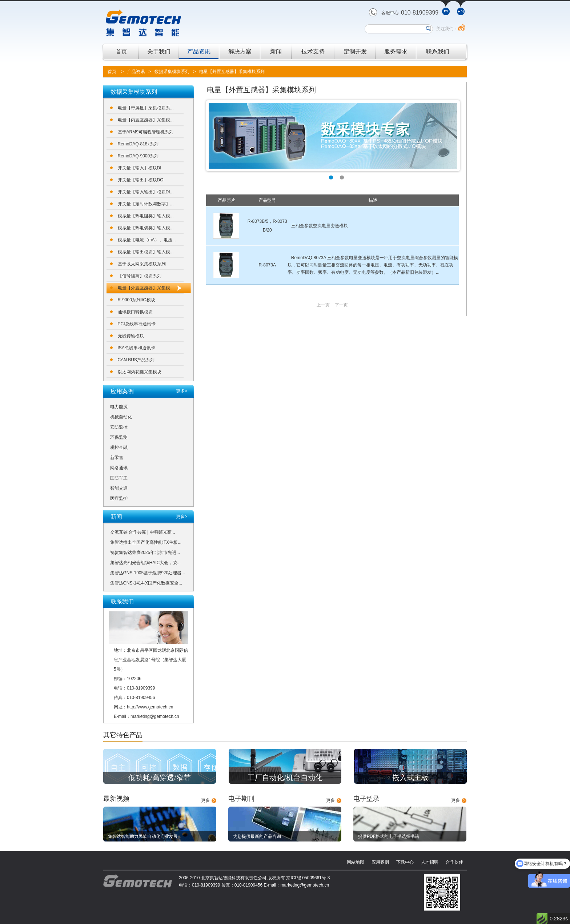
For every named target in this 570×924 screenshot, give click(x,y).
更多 (205, 800)
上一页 (323, 305)
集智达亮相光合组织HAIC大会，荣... (146, 563)
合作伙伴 (454, 862)
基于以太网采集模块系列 (142, 264)
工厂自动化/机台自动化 (285, 778)
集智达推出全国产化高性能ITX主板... (146, 542)
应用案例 (380, 862)
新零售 (117, 458)
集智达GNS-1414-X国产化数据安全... (146, 583)
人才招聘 (430, 862)
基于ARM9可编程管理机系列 (146, 132)
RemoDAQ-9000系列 (138, 156)
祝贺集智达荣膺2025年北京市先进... (145, 553)
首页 (121, 51)
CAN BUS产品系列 (136, 360)
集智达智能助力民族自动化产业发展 (143, 836)
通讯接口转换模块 (135, 312)
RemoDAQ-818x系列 (138, 144)
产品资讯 (199, 51)
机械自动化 (121, 417)
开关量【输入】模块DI (140, 168)
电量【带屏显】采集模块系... (146, 108)
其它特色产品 (123, 735)
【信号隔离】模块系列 (140, 276)
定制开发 (355, 51)
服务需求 (396, 51)
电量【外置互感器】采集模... (146, 288)
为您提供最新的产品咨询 (257, 836)
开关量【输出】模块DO (141, 180)
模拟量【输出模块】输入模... (146, 252)
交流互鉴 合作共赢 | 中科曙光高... (143, 532)
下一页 (341, 305)
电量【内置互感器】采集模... (146, 120)
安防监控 (119, 427)
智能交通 (119, 488)
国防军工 (119, 478)
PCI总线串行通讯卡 (137, 324)
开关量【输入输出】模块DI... (146, 192)
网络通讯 (119, 468)
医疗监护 (119, 498)
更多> (182, 391)
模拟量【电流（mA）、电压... (147, 240)
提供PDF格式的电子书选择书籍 (389, 836)
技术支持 (313, 51)
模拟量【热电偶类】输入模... (146, 228)
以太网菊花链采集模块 (140, 372)
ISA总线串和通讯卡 (137, 348)
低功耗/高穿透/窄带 (159, 778)
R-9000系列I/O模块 (137, 300)
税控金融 (119, 447)
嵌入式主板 (410, 778)
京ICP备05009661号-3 (308, 878)
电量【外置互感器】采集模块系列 (232, 72)
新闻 (276, 51)
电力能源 (119, 407)
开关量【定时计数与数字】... (146, 204)
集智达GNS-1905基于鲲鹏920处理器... (148, 573)
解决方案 (240, 51)
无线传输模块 (131, 336)
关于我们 (159, 51)
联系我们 (438, 51)
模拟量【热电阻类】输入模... (146, 216)
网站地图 (356, 862)
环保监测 (119, 437)
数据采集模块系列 (172, 72)
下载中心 (405, 862)
